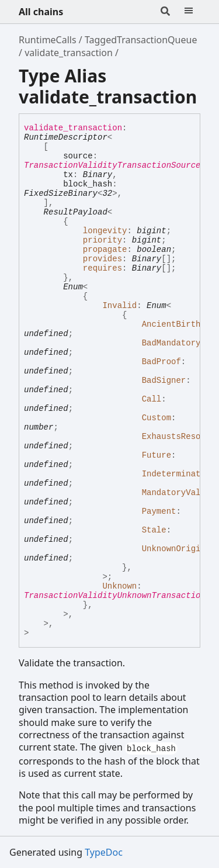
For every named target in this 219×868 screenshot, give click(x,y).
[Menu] (189, 12)
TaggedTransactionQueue (141, 40)
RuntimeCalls (48, 40)
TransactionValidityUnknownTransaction (115, 596)
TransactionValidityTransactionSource (112, 165)
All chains (41, 12)
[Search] (165, 12)
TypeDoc (104, 852)
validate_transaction (69, 53)
